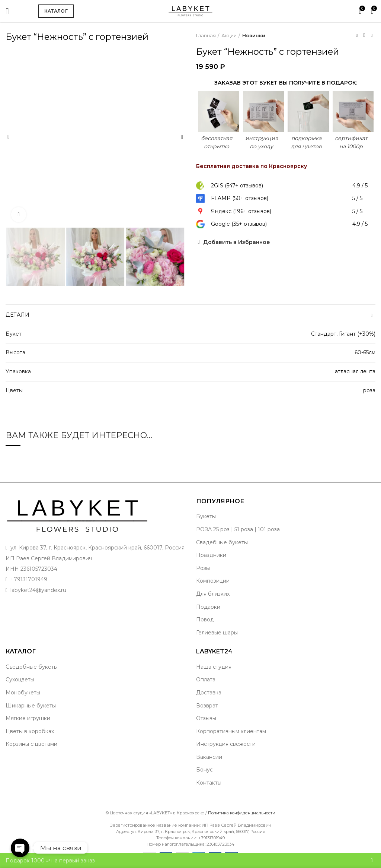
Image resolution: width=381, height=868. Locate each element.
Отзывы (206, 718)
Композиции (213, 581)
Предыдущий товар (357, 35)
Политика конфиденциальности (242, 813)
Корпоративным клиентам (231, 731)
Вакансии (209, 757)
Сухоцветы (20, 679)
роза (369, 390)
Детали (17, 315)
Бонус (204, 770)
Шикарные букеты (31, 706)
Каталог (56, 11)
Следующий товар (372, 35)
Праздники (211, 555)
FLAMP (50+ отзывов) (240, 198)
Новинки (254, 35)
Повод (205, 620)
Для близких (213, 594)
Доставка (209, 693)
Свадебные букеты (222, 542)
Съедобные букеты (32, 667)
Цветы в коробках (30, 731)
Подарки (208, 607)
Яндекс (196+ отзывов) (241, 211)
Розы (203, 568)
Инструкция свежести (226, 744)
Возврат (207, 706)
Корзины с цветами (31, 744)
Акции (229, 35)
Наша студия (214, 667)
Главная (206, 35)
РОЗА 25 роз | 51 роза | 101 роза (238, 529)
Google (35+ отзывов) (239, 224)
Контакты (209, 783)
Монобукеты (23, 693)
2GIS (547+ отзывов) (237, 186)
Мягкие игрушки (28, 718)
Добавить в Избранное (237, 242)
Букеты (206, 516)
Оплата (206, 679)
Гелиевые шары (217, 633)
